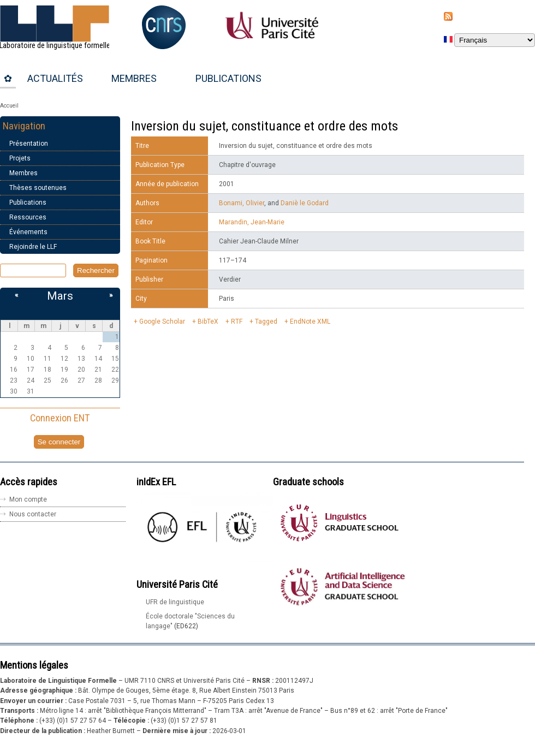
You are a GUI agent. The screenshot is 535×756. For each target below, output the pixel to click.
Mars (60, 296)
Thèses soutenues (38, 188)
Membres (134, 78)
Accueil (9, 106)
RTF (237, 322)
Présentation (29, 144)
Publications (228, 78)
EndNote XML (310, 322)
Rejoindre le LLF (33, 247)
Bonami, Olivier (242, 203)
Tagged (266, 322)
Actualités (55, 78)
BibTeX (208, 322)
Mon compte (28, 499)
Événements (28, 232)
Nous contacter (33, 514)
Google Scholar (162, 322)
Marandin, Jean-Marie (252, 222)
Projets (20, 158)
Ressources (28, 217)
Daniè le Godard (305, 203)
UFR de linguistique (175, 602)
